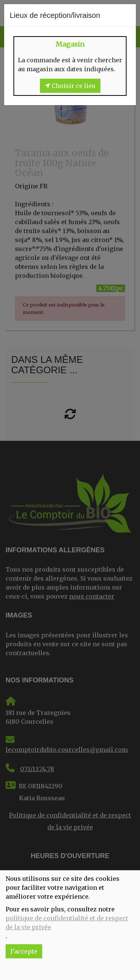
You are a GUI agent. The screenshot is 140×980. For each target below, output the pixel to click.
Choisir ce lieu (70, 86)
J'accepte (24, 951)
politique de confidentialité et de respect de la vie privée (67, 923)
